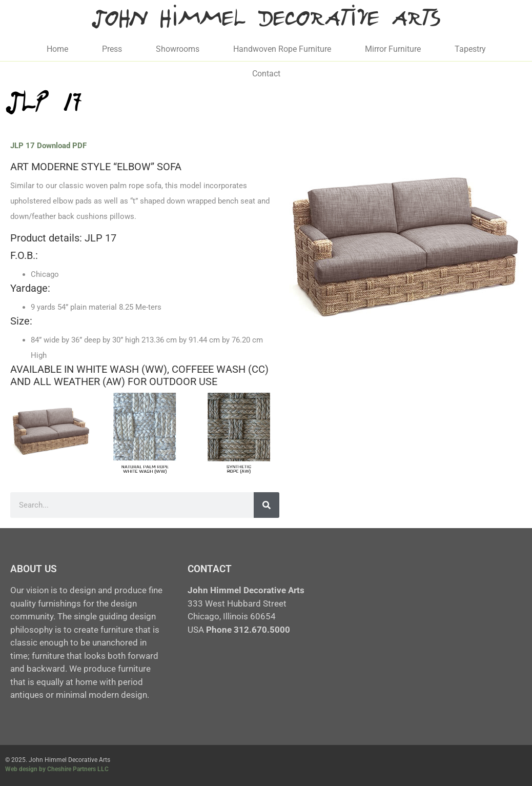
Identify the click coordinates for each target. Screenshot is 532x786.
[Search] (267, 505)
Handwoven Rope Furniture (282, 49)
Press (112, 49)
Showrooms (178, 49)
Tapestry (470, 49)
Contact (266, 74)
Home (57, 49)
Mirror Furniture (393, 49)
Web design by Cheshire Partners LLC (57, 769)
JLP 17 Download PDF (48, 146)
